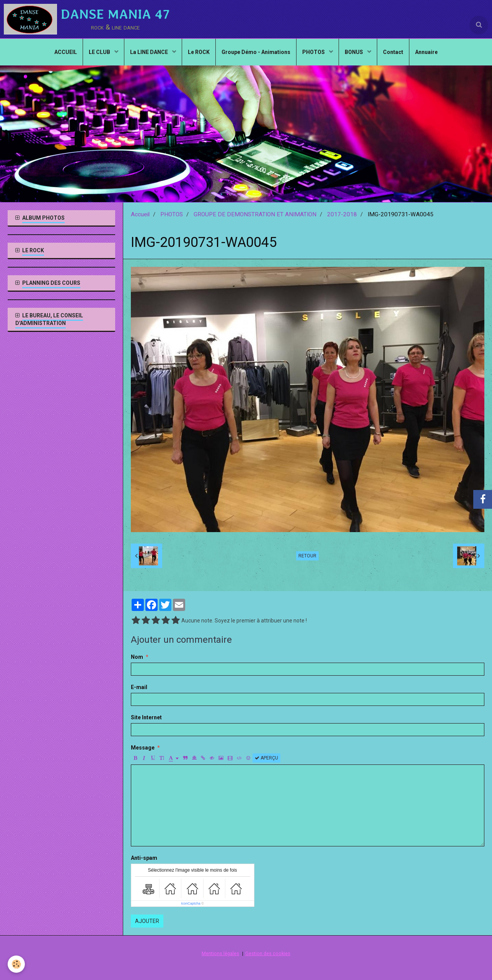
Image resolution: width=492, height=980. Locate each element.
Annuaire (426, 52)
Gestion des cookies (268, 953)
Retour (307, 556)
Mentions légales (220, 953)
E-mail (139, 687)
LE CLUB (100, 52)
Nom (137, 657)
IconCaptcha (191, 903)
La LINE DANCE (150, 52)
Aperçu (266, 758)
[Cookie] (16, 964)
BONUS (354, 52)
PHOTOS (314, 52)
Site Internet (146, 717)
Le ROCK (199, 52)
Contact (393, 52)
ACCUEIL (66, 52)
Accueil (140, 214)
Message (143, 748)
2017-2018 (342, 214)
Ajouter (147, 921)
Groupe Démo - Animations (256, 52)
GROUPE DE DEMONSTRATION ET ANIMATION (255, 214)
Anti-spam (144, 858)
